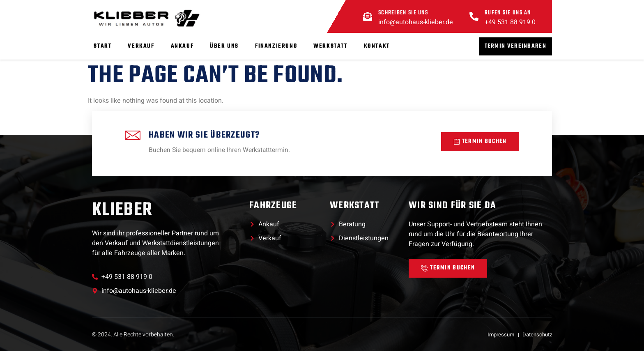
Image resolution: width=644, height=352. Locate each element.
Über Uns (223, 46)
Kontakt (375, 46)
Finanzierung (274, 46)
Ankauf (180, 46)
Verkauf (139, 46)
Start (101, 46)
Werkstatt (329, 46)
